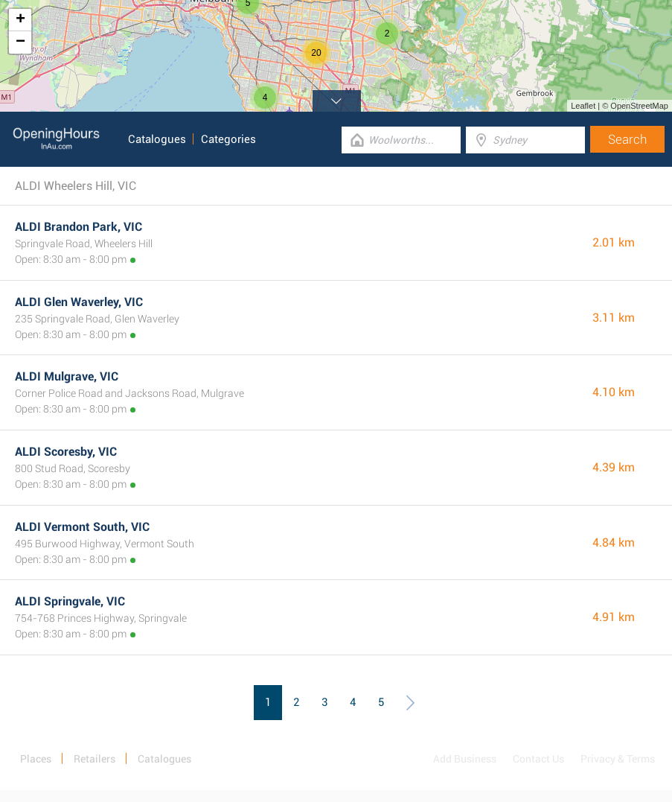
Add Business (465, 759)
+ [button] (20, 20)
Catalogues (157, 139)
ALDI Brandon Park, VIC (79, 227)
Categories (228, 139)
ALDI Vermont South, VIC (82, 527)
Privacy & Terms (618, 759)
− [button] (20, 42)
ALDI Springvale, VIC (70, 601)
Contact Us (538, 759)
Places (36, 759)
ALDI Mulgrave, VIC (67, 376)
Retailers (95, 759)
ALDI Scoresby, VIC (66, 452)
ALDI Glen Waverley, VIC (79, 302)
